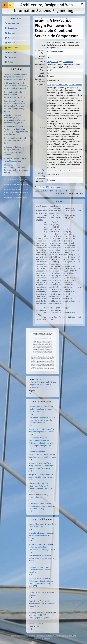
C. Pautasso (68, 62)
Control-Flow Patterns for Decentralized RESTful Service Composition (41, 604)
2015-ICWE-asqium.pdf (51, 187)
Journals (12, 33)
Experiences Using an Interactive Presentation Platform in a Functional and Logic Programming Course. (15, 106)
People (11, 38)
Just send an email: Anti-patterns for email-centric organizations (40, 570)
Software (12, 57)
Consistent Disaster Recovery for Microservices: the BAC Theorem (41, 536)
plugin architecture (60, 85)
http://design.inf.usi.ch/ (43, 639)
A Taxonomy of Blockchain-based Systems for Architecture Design (42, 558)
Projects (12, 43)
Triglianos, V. (53, 62)
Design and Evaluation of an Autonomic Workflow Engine (15, 141)
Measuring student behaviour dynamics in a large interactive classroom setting (42, 506)
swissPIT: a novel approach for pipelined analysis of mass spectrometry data (16, 77)
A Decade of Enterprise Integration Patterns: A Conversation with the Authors (41, 486)
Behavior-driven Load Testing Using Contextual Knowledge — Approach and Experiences (42, 466)
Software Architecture (38, 382)
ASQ (49, 85)
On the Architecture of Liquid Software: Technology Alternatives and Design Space (42, 547)
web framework (76, 85)
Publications (14, 48)
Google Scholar (41, 191)
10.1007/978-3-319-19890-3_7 (59, 170)
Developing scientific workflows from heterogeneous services (15, 95)
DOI (52, 191)
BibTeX (59, 191)
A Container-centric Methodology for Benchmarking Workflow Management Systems (42, 454)
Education (12, 28)
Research (12, 53)
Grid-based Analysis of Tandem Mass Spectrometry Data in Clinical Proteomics (16, 86)
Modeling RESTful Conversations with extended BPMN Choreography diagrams (42, 615)
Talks (10, 62)
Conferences (14, 23)
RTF (66, 191)
